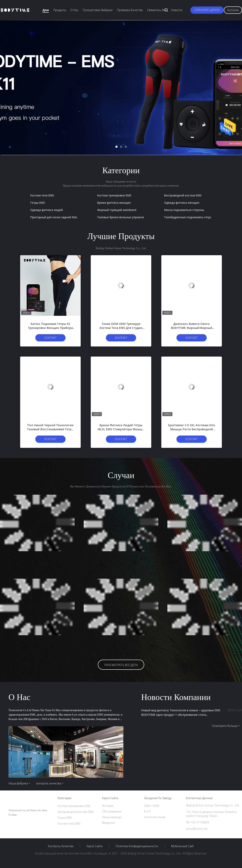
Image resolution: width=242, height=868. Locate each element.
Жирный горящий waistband (117, 210)
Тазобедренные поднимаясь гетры (188, 217)
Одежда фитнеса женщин (182, 203)
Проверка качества (130, 10)
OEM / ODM (152, 806)
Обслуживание (112, 811)
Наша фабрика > (19, 783)
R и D (147, 811)
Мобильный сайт (183, 846)
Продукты (60, 10)
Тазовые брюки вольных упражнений (123, 217)
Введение (108, 823)
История (108, 806)
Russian (233, 10)
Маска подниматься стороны (184, 210)
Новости (177, 10)
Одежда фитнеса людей (46, 210)
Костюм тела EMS (42, 195)
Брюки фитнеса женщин (114, 203)
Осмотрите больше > (226, 726)
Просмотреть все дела (121, 665)
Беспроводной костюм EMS (183, 195)
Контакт (50, 338)
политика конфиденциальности (137, 846)
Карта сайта (94, 846)
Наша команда (112, 817)
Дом (46, 10)
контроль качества (61, 846)
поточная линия (155, 817)
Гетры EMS (38, 203)
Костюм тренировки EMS (114, 195)
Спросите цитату (207, 10)
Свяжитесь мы (157, 10)
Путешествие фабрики (98, 10)
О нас (74, 10)
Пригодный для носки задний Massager (57, 217)
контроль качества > (50, 783)
